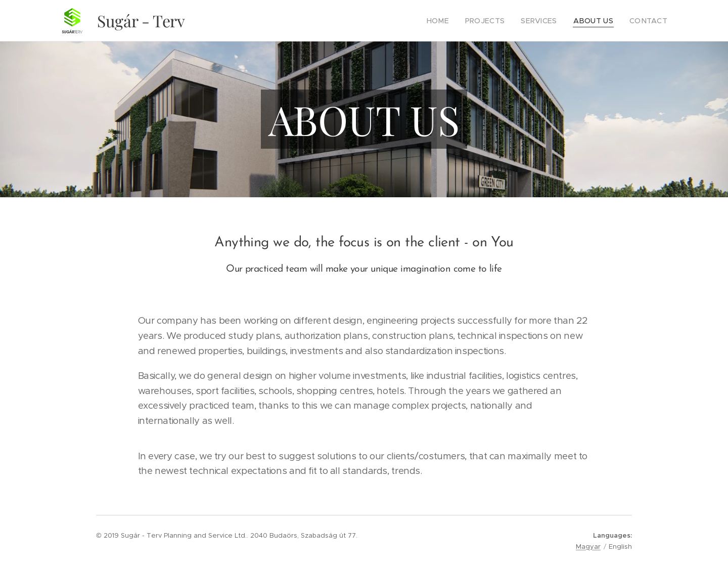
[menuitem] (455, 21)
